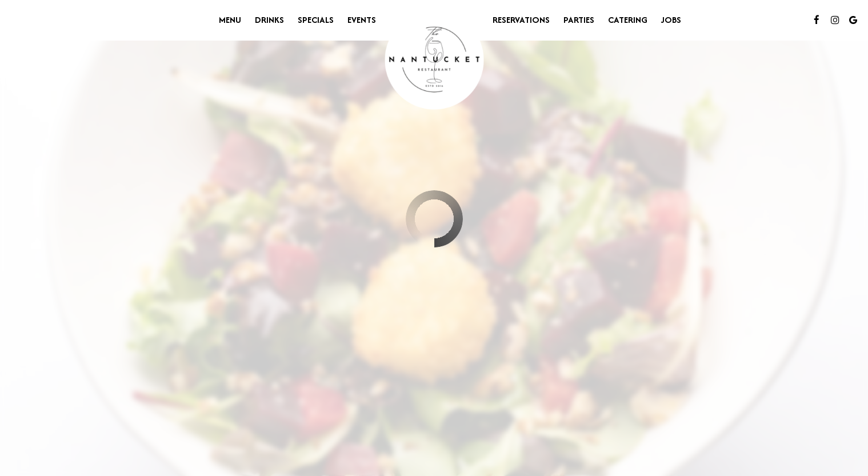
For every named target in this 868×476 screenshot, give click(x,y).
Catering (628, 20)
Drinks (269, 20)
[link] (434, 60)
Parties (579, 20)
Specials (316, 20)
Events (362, 20)
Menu (230, 20)
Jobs (671, 20)
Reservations (521, 20)
